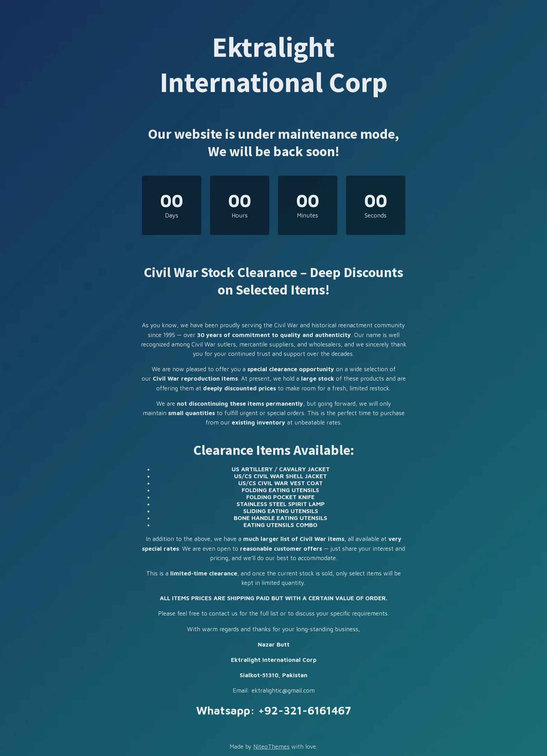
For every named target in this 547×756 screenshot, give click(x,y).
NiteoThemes (271, 747)
